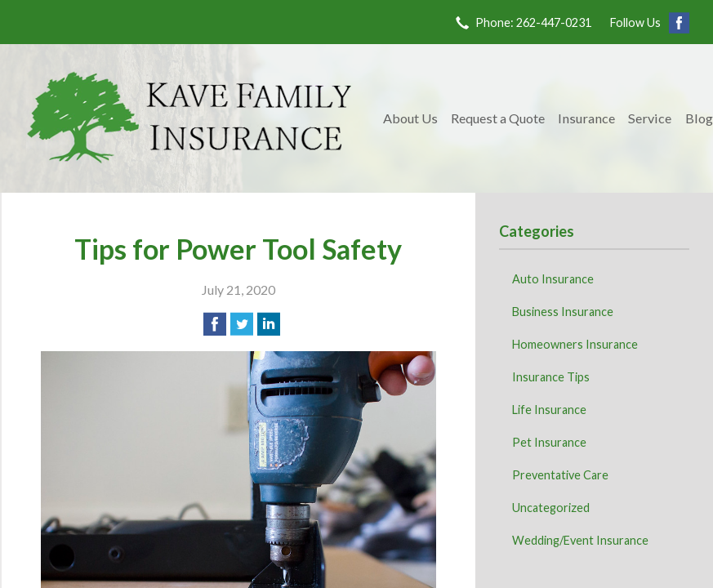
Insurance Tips (551, 377)
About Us (410, 118)
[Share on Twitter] (242, 324)
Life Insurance (549, 410)
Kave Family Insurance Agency (189, 118)
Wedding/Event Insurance (580, 540)
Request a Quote (498, 118)
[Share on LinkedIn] (269, 324)
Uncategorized (551, 508)
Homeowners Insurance (575, 344)
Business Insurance (563, 312)
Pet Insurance (549, 442)
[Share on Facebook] (215, 324)
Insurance (586, 118)
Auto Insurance (553, 279)
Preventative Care (560, 475)
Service (650, 118)
